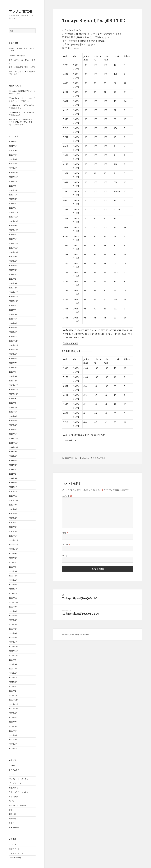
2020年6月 (13, 155)
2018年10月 (14, 221)
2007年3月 (13, 687)
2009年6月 (13, 567)
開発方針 (12, 814)
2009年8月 (13, 558)
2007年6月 (13, 673)
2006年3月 (13, 740)
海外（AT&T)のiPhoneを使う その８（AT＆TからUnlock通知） (21, 122)
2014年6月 (13, 314)
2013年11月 (14, 345)
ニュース (12, 774)
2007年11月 (14, 651)
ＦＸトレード (14, 827)
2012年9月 (13, 399)
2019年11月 (14, 177)
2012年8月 (13, 403)
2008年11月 (14, 598)
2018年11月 (14, 217)
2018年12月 (14, 212)
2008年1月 (13, 642)
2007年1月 (13, 695)
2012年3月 (13, 425)
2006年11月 (14, 704)
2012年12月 (14, 385)
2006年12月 (14, 700)
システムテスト (15, 770)
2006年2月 (13, 744)
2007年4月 (13, 682)
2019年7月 (13, 190)
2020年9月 (13, 150)
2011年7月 (13, 461)
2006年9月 (13, 713)
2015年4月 (13, 279)
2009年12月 (14, 540)
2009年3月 (13, 580)
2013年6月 (13, 367)
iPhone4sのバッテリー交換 (20, 98)
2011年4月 (13, 474)
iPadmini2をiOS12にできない (21, 91)
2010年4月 (13, 527)
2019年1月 (13, 208)
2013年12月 (14, 341)
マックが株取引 (20, 11)
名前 (65, 533)
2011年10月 (14, 447)
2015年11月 (14, 248)
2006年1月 (13, 749)
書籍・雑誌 (13, 797)
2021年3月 (13, 142)
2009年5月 (13, 571)
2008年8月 (13, 611)
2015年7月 (13, 266)
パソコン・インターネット (19, 779)
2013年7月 (13, 363)
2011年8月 (13, 456)
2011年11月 (14, 443)
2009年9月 (13, 554)
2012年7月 (13, 407)
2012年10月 (14, 394)
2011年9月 (13, 452)
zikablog (85, 458)
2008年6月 (13, 620)
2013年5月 (13, 372)
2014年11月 (14, 297)
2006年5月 (13, 731)
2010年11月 (14, 496)
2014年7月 (13, 310)
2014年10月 (14, 301)
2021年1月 (13, 146)
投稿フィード (14, 849)
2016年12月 (14, 230)
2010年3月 (13, 531)
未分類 (12, 801)
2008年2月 (13, 638)
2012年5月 (13, 416)
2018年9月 (13, 226)
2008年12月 (14, 594)
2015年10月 (14, 252)
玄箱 (11, 810)
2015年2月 (13, 288)
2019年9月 (13, 186)
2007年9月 (13, 660)
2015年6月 (13, 270)
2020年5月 (13, 159)
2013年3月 (13, 376)
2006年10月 (14, 709)
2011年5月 (13, 469)
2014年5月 (13, 319)
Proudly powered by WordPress (75, 634)
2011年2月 (13, 483)
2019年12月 (14, 173)
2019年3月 (13, 204)
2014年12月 (14, 292)
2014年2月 (13, 332)
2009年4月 (13, 576)
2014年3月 (13, 328)
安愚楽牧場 (13, 788)
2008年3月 (13, 633)
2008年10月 (14, 602)
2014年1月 (13, 337)
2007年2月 (13, 691)
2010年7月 (13, 514)
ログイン (12, 844)
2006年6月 (13, 726)
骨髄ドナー (13, 823)
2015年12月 (14, 243)
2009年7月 (13, 562)
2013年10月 (14, 350)
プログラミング (15, 783)
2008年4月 (13, 629)
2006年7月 (13, 722)
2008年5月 (13, 624)
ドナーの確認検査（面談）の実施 (22, 67)
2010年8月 (13, 509)
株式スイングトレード (18, 805)
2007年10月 (14, 655)
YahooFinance (71, 343)
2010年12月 (14, 492)
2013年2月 (13, 381)
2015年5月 (13, 274)
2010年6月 (13, 518)
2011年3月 (13, 478)
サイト (65, 556)
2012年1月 (13, 434)
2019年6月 (13, 195)
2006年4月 (13, 735)
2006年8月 (13, 718)
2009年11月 (14, 545)
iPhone (12, 765)
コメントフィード (16, 853)
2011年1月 (13, 487)
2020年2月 (13, 168)
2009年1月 (13, 589)
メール (66, 544)
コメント (67, 496)
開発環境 (12, 819)
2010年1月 (13, 536)
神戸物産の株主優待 (17, 56)
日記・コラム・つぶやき (19, 792)
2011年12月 (14, 438)
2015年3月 (13, 283)
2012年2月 (13, 430)
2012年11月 (14, 390)
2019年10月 (14, 181)
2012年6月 (13, 412)
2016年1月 (13, 239)
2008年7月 (13, 616)
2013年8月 (13, 359)
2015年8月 (13, 261)
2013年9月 (13, 354)
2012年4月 (13, 421)
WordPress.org (15, 858)
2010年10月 (14, 500)
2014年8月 (13, 306)
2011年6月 (13, 465)
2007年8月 (13, 664)
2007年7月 (13, 669)
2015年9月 (13, 257)
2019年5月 (13, 199)
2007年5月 (13, 678)
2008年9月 (13, 607)
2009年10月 (14, 549)
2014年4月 (13, 323)
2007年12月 (14, 647)
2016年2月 (13, 235)
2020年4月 (13, 164)
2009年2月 (13, 585)
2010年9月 (13, 505)
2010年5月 (13, 523)
